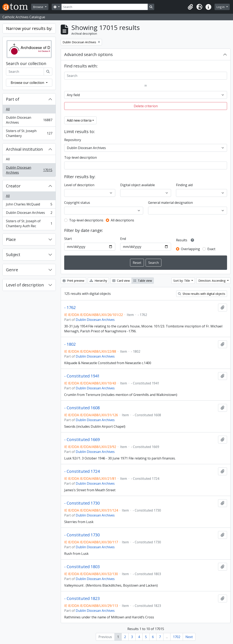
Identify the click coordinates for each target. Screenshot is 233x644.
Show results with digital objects (202, 294)
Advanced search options (89, 54)
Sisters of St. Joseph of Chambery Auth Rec (29, 223)
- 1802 (70, 344)
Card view (121, 281)
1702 (177, 637)
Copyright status (77, 203)
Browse (39, 7)
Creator (13, 186)
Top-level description (81, 157)
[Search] (105, 7)
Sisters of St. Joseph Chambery (29, 133)
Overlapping (190, 249)
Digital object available (138, 185)
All (8, 109)
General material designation (170, 203)
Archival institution (24, 149)
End (123, 239)
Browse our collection (28, 83)
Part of (13, 99)
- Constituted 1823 (82, 598)
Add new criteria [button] (79, 120)
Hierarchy (98, 281)
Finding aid (184, 185)
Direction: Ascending (212, 281)
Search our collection (26, 64)
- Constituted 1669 (82, 440)
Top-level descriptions (86, 220)
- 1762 (70, 308)
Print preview (73, 281)
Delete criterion (146, 106)
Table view (143, 281)
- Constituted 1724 (82, 471)
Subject (13, 255)
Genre (12, 270)
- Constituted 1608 (82, 408)
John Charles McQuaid (29, 205)
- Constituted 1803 (82, 567)
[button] (190, 7)
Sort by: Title (182, 281)
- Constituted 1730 (82, 503)
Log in (221, 7)
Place (11, 239)
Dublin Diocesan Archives (29, 120)
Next (189, 637)
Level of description (25, 285)
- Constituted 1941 (82, 376)
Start (68, 239)
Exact (211, 249)
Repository (73, 140)
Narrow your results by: (29, 28)
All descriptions (122, 220)
